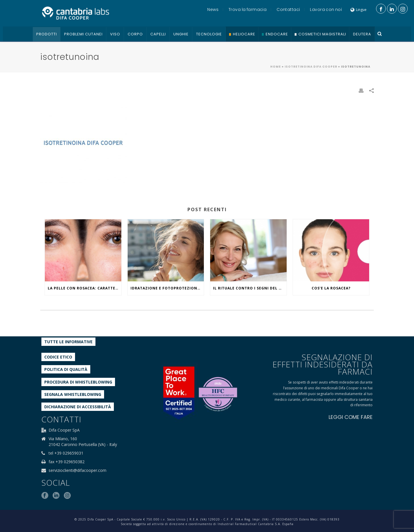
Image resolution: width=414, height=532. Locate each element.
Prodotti (47, 34)
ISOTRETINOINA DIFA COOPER (311, 67)
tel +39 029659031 (66, 453)
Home (276, 67)
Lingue (359, 10)
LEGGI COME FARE (351, 417)
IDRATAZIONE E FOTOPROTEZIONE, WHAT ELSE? (167, 288)
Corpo (135, 34)
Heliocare (244, 34)
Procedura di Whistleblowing (78, 382)
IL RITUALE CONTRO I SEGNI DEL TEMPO (250, 288)
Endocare (277, 34)
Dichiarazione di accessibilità (78, 407)
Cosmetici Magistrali (322, 34)
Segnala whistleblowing (73, 394)
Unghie (181, 34)
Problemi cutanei (83, 34)
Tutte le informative (68, 342)
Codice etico (58, 357)
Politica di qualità (66, 369)
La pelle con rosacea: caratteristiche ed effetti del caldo (85, 288)
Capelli (158, 34)
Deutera (362, 34)
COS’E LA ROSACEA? (331, 288)
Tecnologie (209, 34)
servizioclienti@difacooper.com (77, 470)
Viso (115, 34)
